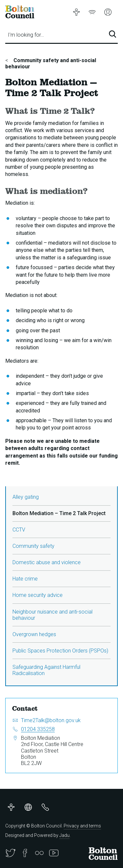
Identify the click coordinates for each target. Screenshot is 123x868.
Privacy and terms (82, 826)
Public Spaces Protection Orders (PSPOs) (60, 651)
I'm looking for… (26, 35)
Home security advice (38, 595)
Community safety (33, 546)
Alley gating (26, 497)
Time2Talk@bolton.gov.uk (51, 720)
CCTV (19, 530)
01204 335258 (38, 729)
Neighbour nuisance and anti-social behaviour (52, 615)
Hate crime (25, 579)
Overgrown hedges (34, 634)
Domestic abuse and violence (47, 562)
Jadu (64, 835)
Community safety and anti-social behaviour (51, 63)
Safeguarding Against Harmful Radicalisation (46, 670)
